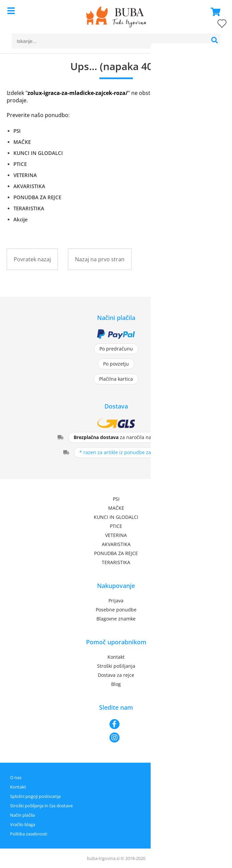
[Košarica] (214, 12)
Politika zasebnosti (29, 834)
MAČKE (22, 142)
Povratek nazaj (32, 259)
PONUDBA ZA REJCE (37, 197)
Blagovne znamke (116, 619)
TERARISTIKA (29, 208)
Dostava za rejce (116, 675)
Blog (116, 684)
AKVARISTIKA (29, 186)
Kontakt (116, 657)
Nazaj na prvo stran (100, 259)
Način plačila (22, 815)
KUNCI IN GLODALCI (38, 153)
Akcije (21, 219)
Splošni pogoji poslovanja (35, 796)
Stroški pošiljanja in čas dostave (41, 806)
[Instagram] (116, 738)
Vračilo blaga (23, 824)
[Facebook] (116, 724)
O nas (16, 777)
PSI (17, 131)
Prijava (116, 601)
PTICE (20, 164)
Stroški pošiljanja (116, 666)
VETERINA (25, 175)
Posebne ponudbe (116, 610)
